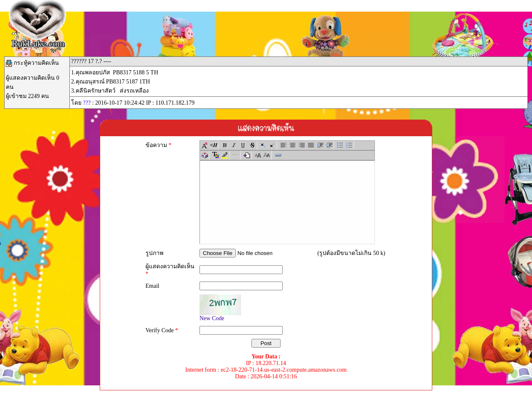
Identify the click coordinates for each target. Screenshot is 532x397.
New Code (212, 318)
